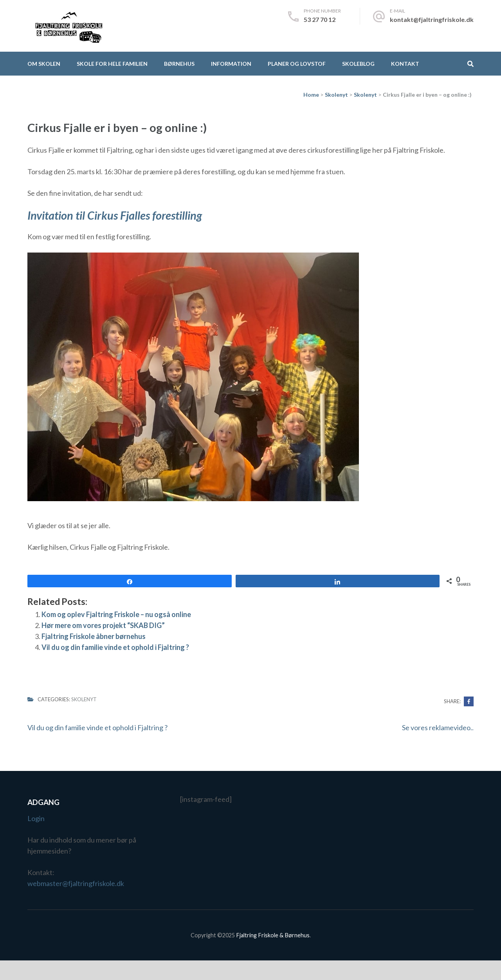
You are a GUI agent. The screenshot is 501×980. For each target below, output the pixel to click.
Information (231, 64)
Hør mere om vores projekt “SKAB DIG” (103, 625)
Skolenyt (84, 699)
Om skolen (44, 64)
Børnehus (179, 64)
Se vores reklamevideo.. (438, 727)
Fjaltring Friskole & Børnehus (273, 935)
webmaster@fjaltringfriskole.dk (76, 883)
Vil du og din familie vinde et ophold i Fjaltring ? (115, 647)
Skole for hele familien (112, 64)
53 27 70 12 (320, 19)
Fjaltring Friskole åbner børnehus (94, 636)
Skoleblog (358, 64)
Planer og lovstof (297, 64)
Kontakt (405, 64)
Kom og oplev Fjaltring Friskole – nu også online (116, 614)
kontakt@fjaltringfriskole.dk (432, 19)
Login (36, 818)
